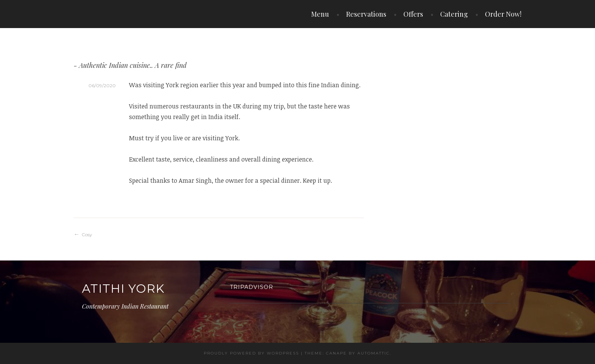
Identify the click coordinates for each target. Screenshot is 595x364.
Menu (320, 14)
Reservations (366, 14)
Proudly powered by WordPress (251, 353)
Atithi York (123, 289)
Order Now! (503, 14)
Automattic (374, 353)
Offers (413, 14)
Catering (454, 14)
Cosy (87, 235)
